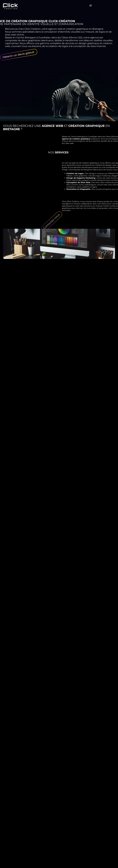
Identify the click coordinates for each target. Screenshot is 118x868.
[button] (91, 4)
